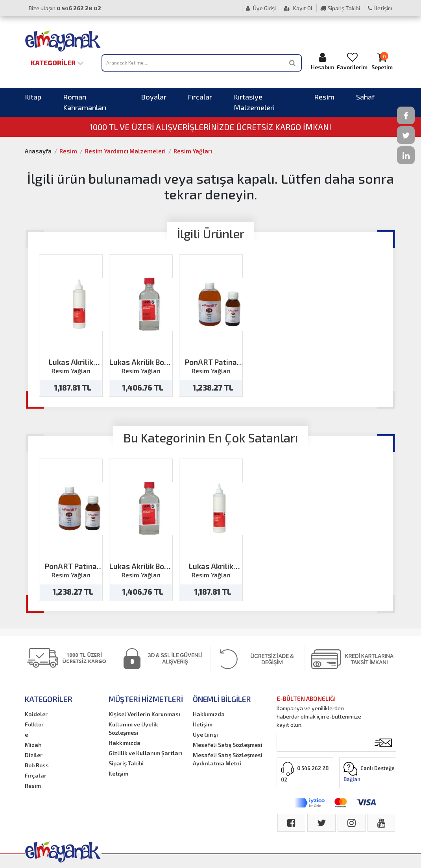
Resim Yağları (193, 151)
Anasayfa (38, 151)
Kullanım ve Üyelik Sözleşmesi (133, 728)
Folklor (34, 724)
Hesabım (322, 61)
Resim (324, 97)
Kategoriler (57, 63)
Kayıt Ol (298, 8)
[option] (71, 326)
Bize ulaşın (65, 8)
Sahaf (365, 97)
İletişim (380, 8)
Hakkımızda (125, 743)
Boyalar (154, 97)
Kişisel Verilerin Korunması (144, 714)
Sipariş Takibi (340, 8)
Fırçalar (200, 97)
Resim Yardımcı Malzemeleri (125, 151)
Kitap (33, 97)
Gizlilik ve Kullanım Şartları (145, 753)
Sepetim (382, 61)
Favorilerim (352, 61)
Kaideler (36, 714)
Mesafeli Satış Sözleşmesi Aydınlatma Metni (228, 759)
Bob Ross (37, 765)
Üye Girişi (261, 8)
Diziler (34, 755)
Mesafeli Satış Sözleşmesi (228, 745)
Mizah (33, 745)
